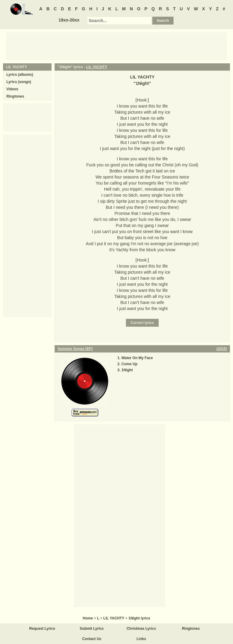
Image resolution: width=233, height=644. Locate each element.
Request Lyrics (42, 629)
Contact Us (92, 639)
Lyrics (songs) (19, 82)
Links (141, 639)
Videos (12, 89)
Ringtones (15, 96)
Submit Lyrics (92, 629)
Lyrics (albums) (20, 75)
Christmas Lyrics (141, 629)
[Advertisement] (116, 46)
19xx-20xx (69, 20)
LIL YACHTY (97, 67)
